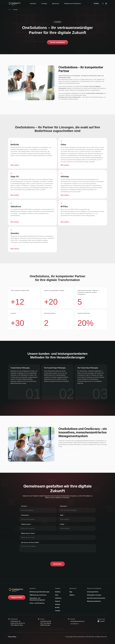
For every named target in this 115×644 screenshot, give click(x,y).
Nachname (63, 506)
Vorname (24, 506)
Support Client (17, 597)
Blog (71, 592)
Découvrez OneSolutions (95, 588)
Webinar (72, 595)
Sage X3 (58, 601)
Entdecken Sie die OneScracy (73, 455)
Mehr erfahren (15, 165)
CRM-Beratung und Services (38, 597)
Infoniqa (58, 604)
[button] (103, 4)
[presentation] (31, 557)
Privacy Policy (12, 637)
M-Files (57, 608)
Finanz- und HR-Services (37, 605)
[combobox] (57, 537)
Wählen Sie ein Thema (28, 533)
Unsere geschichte (93, 592)
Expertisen (33, 4)
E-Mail (62, 524)
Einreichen (57, 564)
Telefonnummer (26, 524)
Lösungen (44, 4)
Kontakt (96, 3)
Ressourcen (56, 4)
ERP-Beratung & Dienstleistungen (35, 593)
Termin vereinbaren (57, 42)
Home (10, 10)
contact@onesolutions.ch (78, 621)
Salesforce (58, 598)
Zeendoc (58, 611)
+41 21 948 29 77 (75, 624)
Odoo (57, 595)
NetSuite (58, 592)
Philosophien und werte (94, 595)
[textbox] (30, 537)
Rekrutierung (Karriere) (94, 601)
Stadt (62, 515)
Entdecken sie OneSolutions (73, 4)
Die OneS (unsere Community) (96, 598)
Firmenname (25, 515)
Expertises (33, 588)
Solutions (58, 588)
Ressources (73, 588)
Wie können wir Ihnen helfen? (30, 542)
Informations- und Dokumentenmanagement (37, 601)
